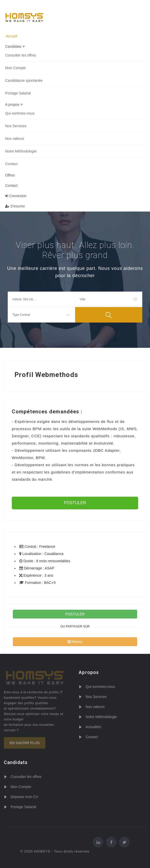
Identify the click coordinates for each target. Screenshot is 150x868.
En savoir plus (25, 743)
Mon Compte (15, 68)
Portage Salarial (18, 93)
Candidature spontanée (24, 81)
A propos (14, 105)
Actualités (93, 727)
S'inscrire (15, 206)
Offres (10, 175)
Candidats (15, 46)
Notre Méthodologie (21, 151)
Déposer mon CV (24, 797)
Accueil (11, 36)
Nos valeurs (15, 139)
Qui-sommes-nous (20, 113)
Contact (11, 164)
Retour (75, 642)
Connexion (16, 196)
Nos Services (16, 126)
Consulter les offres (21, 55)
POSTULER (75, 503)
